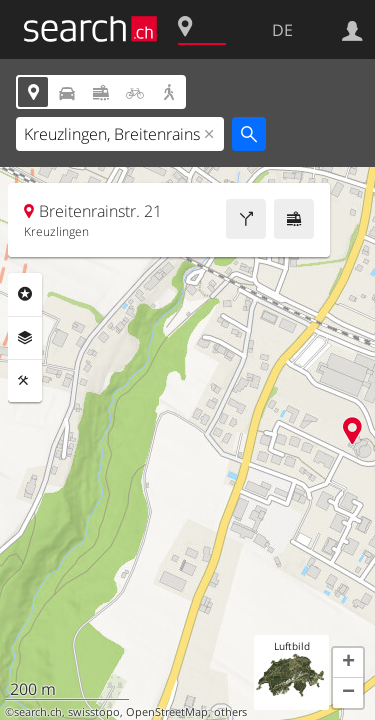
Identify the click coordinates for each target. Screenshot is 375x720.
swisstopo (94, 712)
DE (282, 30)
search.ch (38, 712)
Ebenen (25, 338)
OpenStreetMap (167, 712)
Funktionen (25, 381)
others (230, 712)
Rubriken (25, 294)
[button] (348, 663)
